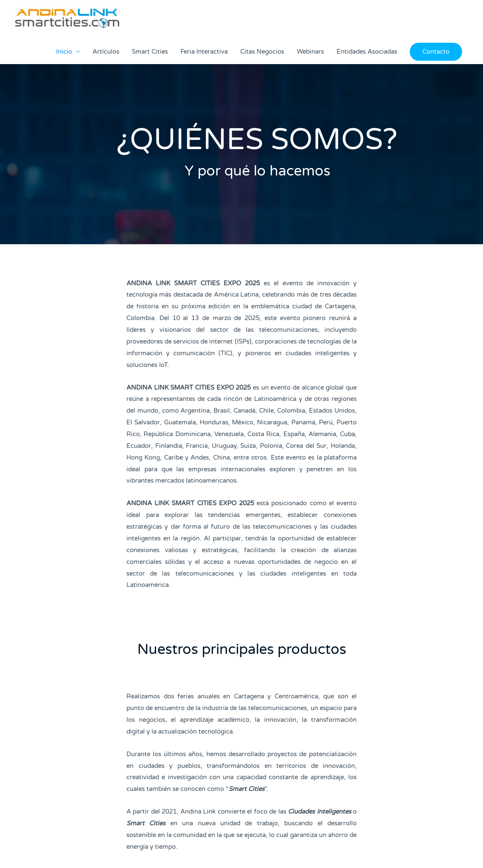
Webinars (310, 52)
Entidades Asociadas (367, 52)
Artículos (106, 52)
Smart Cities (150, 52)
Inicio (64, 52)
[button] (436, 52)
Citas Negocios (262, 52)
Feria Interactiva (204, 52)
